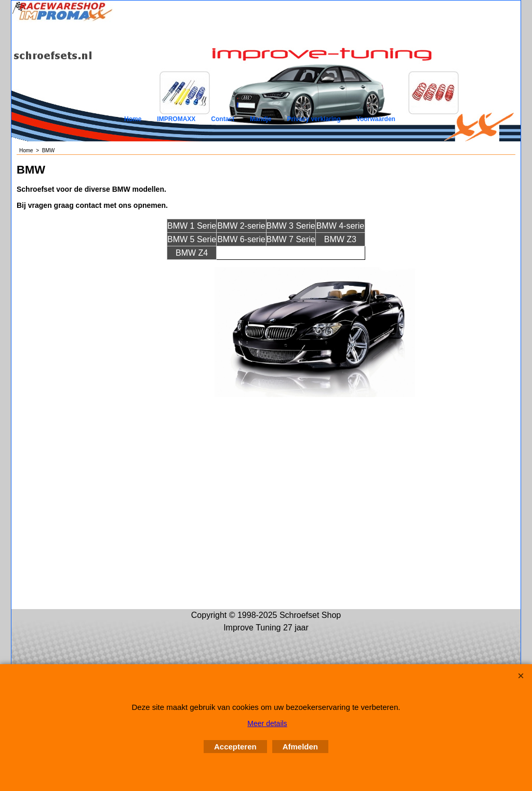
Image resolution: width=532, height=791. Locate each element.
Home (133, 119)
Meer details (267, 723)
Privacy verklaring (314, 119)
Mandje (261, 119)
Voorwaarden (376, 119)
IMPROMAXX (176, 119)
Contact (223, 119)
